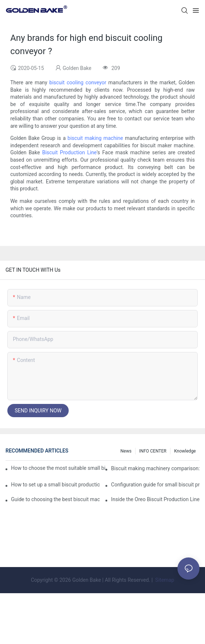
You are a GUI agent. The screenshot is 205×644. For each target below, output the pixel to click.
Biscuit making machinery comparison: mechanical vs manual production (155, 468)
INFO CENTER (153, 451)
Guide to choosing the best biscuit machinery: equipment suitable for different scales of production (55, 499)
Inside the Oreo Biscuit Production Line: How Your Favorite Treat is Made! (155, 499)
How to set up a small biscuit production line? (55, 485)
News (126, 451)
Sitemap (164, 580)
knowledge (185, 451)
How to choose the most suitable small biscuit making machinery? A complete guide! (58, 468)
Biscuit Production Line (70, 152)
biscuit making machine (95, 138)
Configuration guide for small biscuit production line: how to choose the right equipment (155, 485)
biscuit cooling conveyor (78, 82)
